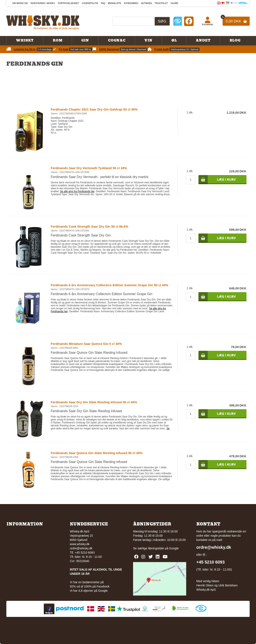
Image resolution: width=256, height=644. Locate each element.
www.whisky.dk (80, 544)
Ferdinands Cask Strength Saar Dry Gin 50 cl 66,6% (89, 226)
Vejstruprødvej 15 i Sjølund (184, 49)
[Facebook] (189, 21)
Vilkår (174, 3)
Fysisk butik (162, 49)
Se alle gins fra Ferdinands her (77, 191)
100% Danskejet (109, 49)
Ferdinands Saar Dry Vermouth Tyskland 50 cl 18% (89, 168)
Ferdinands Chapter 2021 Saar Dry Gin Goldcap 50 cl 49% (94, 109)
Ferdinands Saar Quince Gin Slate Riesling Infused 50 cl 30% (97, 453)
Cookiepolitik (90, 3)
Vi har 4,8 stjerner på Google (89, 591)
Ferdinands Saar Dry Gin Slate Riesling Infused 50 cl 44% (94, 402)
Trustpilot (161, 3)
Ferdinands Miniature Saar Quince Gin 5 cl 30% (86, 344)
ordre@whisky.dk (81, 548)
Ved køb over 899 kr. (81, 49)
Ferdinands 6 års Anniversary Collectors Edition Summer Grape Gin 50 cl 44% (109, 285)
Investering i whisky (43, 3)
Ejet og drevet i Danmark (134, 49)
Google (174, 548)
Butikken (147, 3)
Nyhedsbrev (131, 3)
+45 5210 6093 (211, 562)
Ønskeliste (115, 3)
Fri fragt (64, 49)
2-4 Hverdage (45, 49)
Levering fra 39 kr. (25, 49)
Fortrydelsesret (69, 3)
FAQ (103, 3)
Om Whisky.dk (20, 3)
